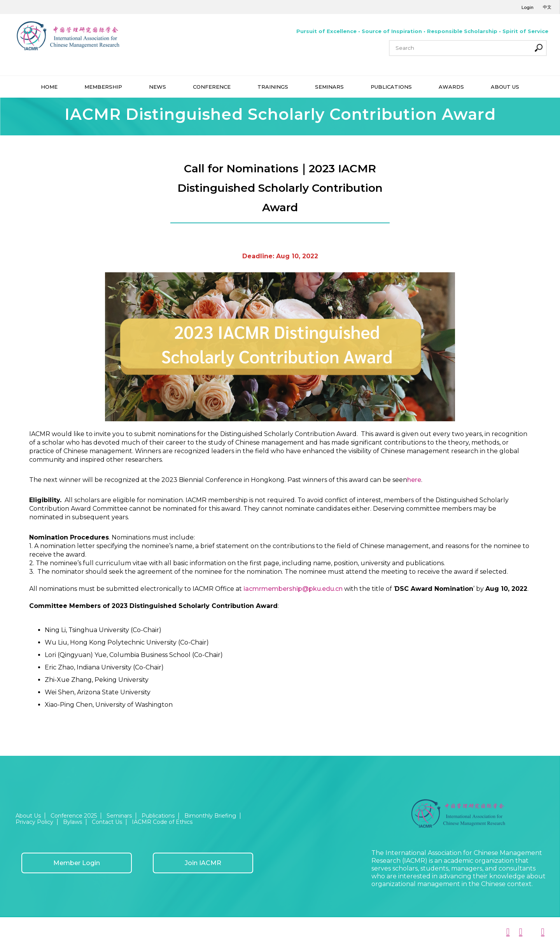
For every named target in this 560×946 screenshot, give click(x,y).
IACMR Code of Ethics (162, 822)
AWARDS (451, 87)
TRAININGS (273, 87)
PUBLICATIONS (391, 87)
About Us (28, 816)
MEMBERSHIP (103, 87)
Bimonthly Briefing (210, 816)
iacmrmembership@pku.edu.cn (293, 589)
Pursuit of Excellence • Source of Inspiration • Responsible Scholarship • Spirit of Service (422, 31)
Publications (158, 816)
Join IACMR (203, 863)
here (414, 480)
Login (528, 7)
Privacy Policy (34, 822)
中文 (547, 7)
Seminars (119, 816)
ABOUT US (505, 87)
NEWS (157, 87)
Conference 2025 (74, 816)
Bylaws (73, 822)
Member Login (77, 863)
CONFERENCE (212, 87)
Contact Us (107, 822)
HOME (49, 87)
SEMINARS (329, 87)
